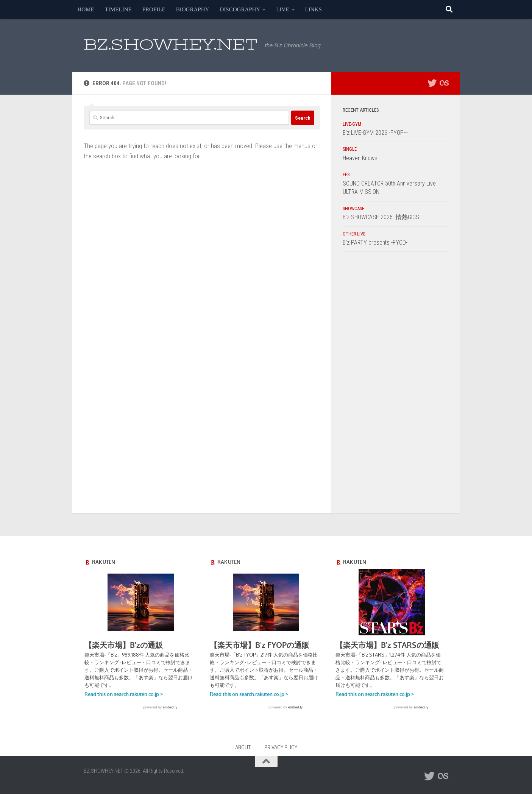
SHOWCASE (353, 209)
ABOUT (243, 747)
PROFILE (154, 9)
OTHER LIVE (354, 234)
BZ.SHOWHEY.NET (171, 44)
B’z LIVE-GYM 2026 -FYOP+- (375, 133)
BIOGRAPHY (193, 9)
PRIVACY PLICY (281, 747)
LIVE (282, 9)
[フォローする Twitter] (432, 83)
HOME (86, 9)
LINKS (314, 9)
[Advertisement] (396, 384)
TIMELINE (118, 9)
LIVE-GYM (352, 124)
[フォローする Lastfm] (444, 83)
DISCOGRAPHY (240, 9)
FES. (347, 175)
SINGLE (350, 149)
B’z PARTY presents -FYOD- (375, 243)
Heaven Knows (360, 158)
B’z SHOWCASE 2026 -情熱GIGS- (382, 217)
